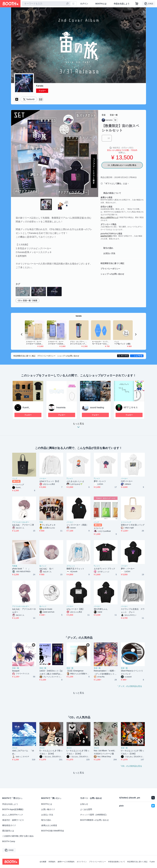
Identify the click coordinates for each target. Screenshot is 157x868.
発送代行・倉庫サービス (13, 820)
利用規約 (52, 862)
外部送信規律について (117, 862)
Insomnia (61, 407)
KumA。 (27, 407)
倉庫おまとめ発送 (49, 825)
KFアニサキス (131, 407)
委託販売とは (8, 831)
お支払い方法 (109, 253)
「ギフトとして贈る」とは (115, 184)
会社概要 (43, 862)
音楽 (104, 115)
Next (96, 153)
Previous (13, 153)
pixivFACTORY (106, 236)
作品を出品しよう (122, 4)
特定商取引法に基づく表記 (112, 263)
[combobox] (46, 4)
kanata (79, 316)
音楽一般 (114, 115)
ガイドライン (82, 862)
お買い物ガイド (48, 809)
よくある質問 (86, 809)
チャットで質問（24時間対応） (94, 815)
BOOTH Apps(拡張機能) (13, 809)
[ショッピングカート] (137, 4)
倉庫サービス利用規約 (66, 862)
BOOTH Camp (9, 841)
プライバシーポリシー (110, 269)
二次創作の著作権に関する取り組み (18, 836)
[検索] (67, 4)
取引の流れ (108, 248)
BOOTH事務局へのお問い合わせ (95, 820)
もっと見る (78, 426)
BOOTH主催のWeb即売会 (53, 831)
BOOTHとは (101, 4)
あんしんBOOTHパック (109, 217)
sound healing (97, 407)
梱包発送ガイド (9, 825)
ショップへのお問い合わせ (112, 274)
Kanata (40, 86)
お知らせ (84, 804)
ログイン (84, 4)
